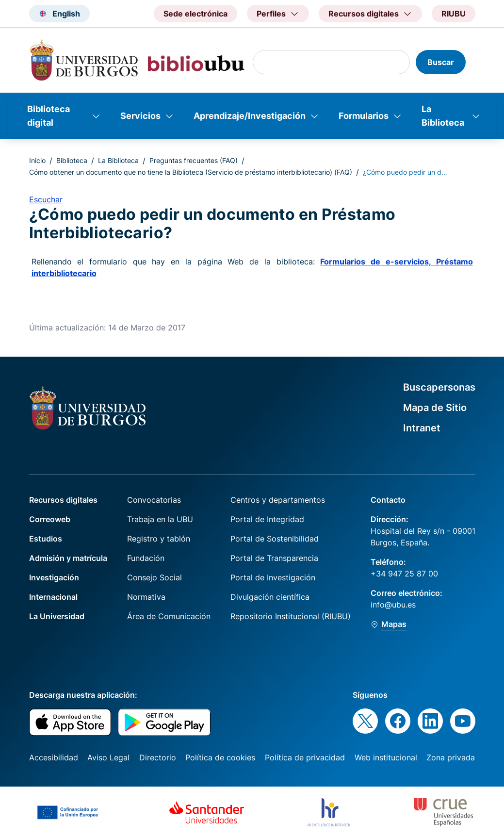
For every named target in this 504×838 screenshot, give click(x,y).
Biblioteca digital (49, 116)
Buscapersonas (439, 387)
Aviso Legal (108, 757)
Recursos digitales (63, 500)
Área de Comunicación (169, 616)
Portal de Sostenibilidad (275, 539)
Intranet (422, 428)
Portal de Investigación (273, 577)
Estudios (46, 539)
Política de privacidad (305, 757)
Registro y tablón (159, 539)
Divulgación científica (270, 597)
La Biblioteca (443, 116)
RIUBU (454, 14)
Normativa (146, 597)
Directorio (158, 757)
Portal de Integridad (267, 519)
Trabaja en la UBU (160, 519)
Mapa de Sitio (435, 408)
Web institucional (386, 757)
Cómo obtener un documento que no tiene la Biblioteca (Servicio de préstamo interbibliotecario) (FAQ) (191, 172)
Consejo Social (154, 577)
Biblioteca (72, 160)
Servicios (140, 116)
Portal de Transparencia (274, 558)
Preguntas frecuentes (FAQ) (194, 160)
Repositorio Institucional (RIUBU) (291, 616)
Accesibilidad (54, 757)
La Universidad (57, 616)
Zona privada (451, 757)
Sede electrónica (195, 14)
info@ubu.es (393, 605)
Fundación (146, 558)
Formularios (364, 116)
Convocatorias (154, 500)
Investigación (54, 577)
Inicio (37, 160)
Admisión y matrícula (68, 558)
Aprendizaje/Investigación (250, 116)
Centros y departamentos (278, 500)
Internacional (53, 597)
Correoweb (50, 519)
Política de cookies (220, 757)
